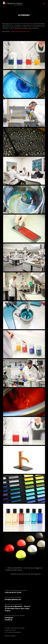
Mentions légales (10, 636)
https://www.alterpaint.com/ (20, 31)
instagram (9, 618)
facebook (9, 620)
